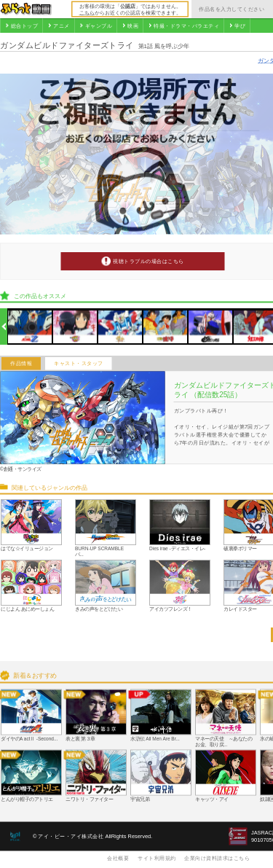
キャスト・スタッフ (79, 364)
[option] (30, 327)
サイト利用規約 (157, 858)
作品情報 (21, 364)
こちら (87, 12)
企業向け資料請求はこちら (217, 858)
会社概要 (118, 858)
